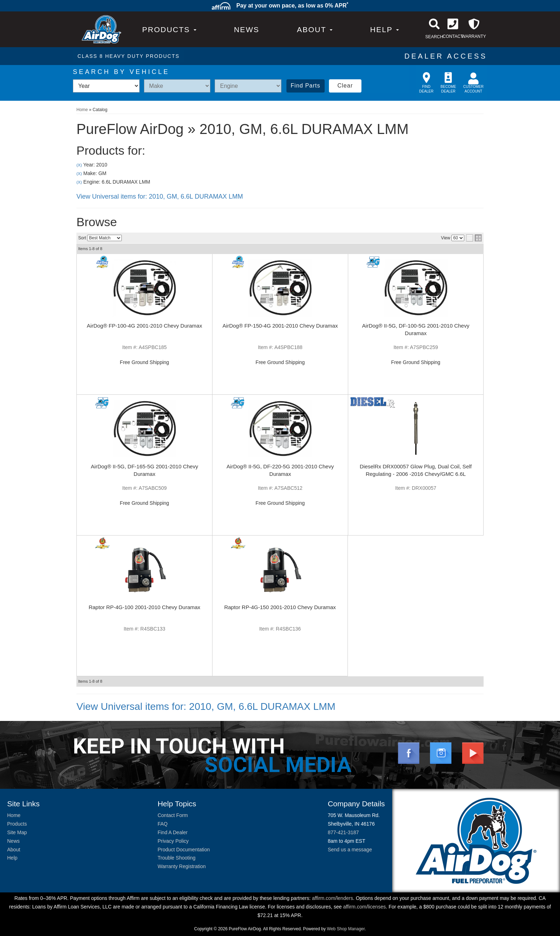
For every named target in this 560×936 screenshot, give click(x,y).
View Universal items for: (160, 196)
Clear (345, 86)
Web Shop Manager (346, 929)
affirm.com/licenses (365, 907)
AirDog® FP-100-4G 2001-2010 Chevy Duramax (144, 326)
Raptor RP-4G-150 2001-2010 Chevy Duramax (280, 607)
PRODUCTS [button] (169, 29)
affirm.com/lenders (332, 898)
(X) (79, 165)
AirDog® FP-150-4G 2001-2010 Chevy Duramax (280, 326)
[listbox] (106, 86)
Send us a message (350, 850)
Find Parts (306, 86)
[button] (315, 29)
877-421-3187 (343, 832)
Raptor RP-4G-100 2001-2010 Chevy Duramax (144, 607)
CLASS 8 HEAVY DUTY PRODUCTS (129, 56)
